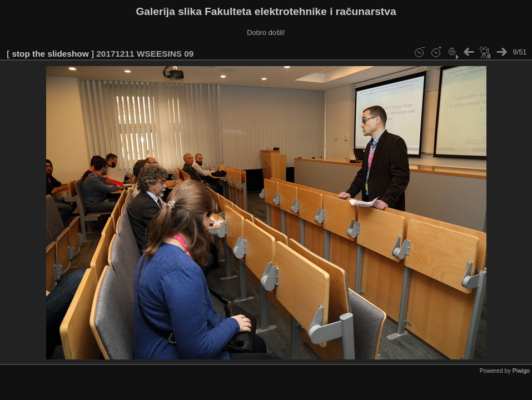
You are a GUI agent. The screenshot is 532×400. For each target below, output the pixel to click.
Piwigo (521, 371)
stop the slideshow (50, 54)
